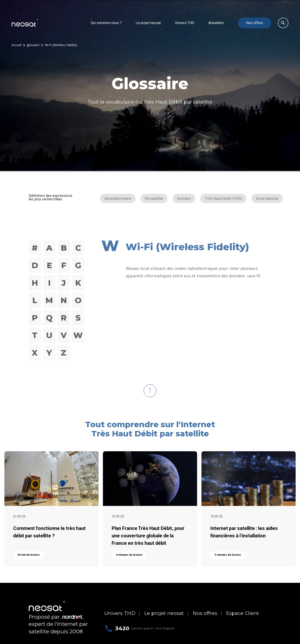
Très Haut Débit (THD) (223, 198)
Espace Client (243, 613)
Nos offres (255, 23)
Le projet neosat (148, 23)
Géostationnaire (118, 198)
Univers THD (185, 23)
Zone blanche (267, 198)
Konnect (184, 198)
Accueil (17, 45)
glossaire (33, 45)
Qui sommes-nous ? (106, 23)
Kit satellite (154, 198)
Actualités (216, 23)
